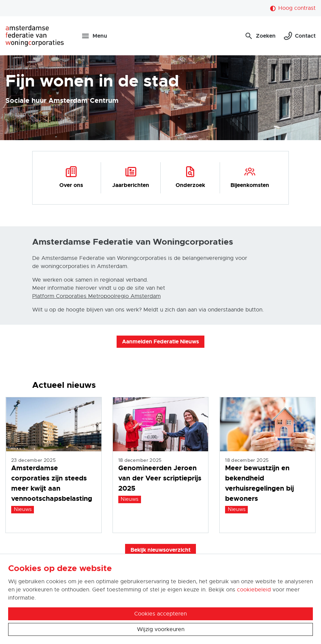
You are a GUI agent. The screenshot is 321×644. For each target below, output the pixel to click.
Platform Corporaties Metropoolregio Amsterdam (96, 296)
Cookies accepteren (160, 614)
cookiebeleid (254, 590)
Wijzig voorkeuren (161, 629)
